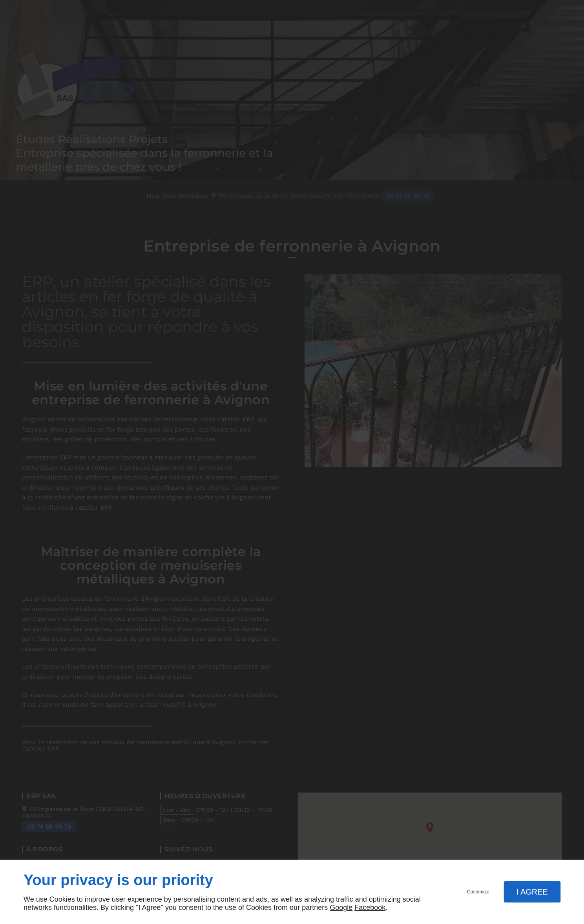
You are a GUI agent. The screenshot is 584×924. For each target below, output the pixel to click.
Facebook (370, 908)
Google (341, 908)
